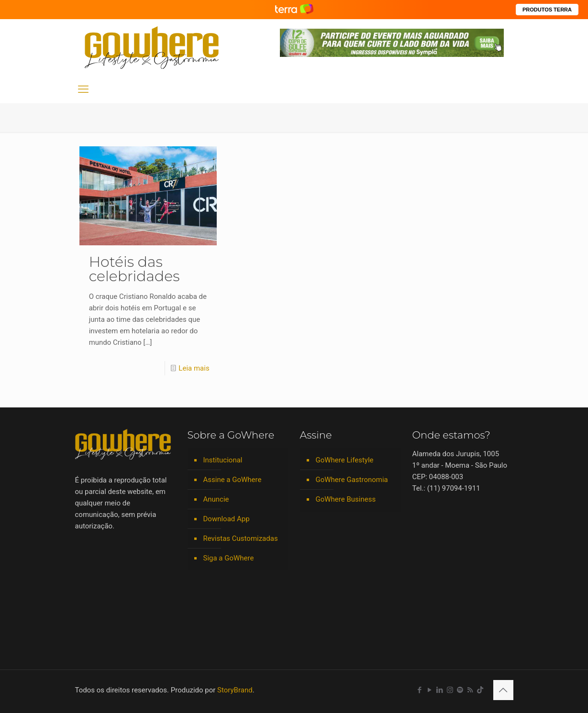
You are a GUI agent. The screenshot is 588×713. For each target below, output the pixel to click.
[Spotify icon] (460, 690)
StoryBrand (235, 690)
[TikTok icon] (480, 690)
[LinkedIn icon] (440, 690)
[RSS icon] (470, 690)
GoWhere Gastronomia (352, 480)
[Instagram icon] (450, 690)
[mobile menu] (83, 89)
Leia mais (194, 368)
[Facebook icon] (420, 690)
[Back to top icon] (503, 690)
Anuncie (216, 499)
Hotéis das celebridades (134, 269)
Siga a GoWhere (229, 558)
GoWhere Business (346, 499)
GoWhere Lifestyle (345, 460)
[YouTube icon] (430, 690)
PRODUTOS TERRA (547, 10)
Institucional (223, 460)
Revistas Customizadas (241, 538)
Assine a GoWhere (233, 480)
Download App (227, 519)
